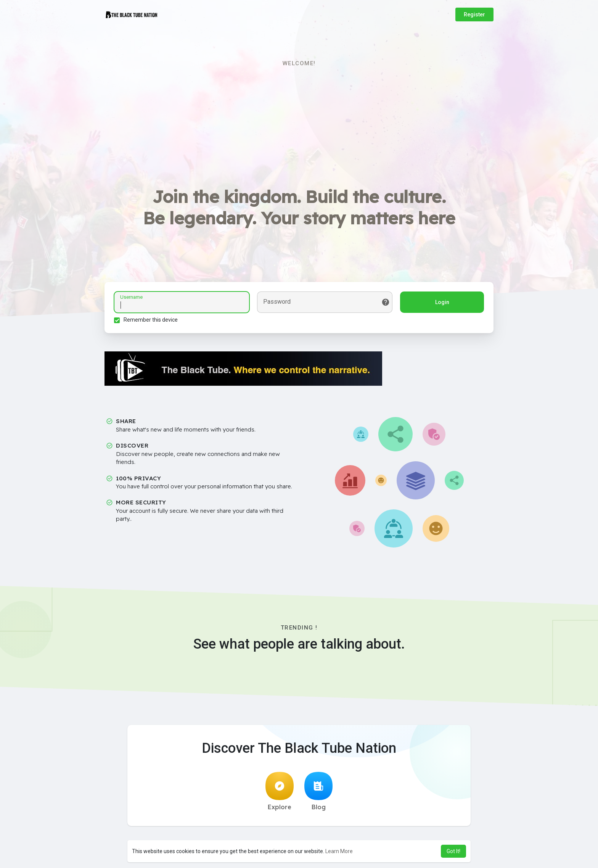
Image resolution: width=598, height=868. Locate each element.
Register (474, 14)
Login (442, 302)
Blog (318, 791)
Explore (280, 791)
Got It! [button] (453, 851)
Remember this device (151, 320)
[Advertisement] (299, 127)
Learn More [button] (339, 851)
